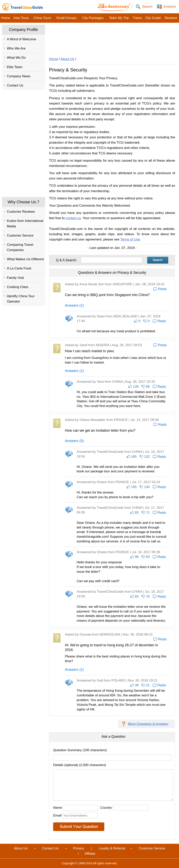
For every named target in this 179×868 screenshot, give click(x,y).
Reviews (171, 18)
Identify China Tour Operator (21, 299)
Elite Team (15, 67)
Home (6, 18)
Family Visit (15, 278)
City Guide (153, 18)
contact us (73, 218)
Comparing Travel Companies (20, 247)
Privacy (79, 848)
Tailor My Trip (119, 18)
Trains (137, 18)
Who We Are (16, 48)
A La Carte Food (19, 268)
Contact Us (15, 85)
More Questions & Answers (148, 724)
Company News (19, 76)
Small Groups (66, 18)
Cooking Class (18, 287)
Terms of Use (130, 239)
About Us (67, 59)
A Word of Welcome (22, 39)
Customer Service (20, 235)
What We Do (16, 58)
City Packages (93, 18)
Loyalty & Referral (112, 848)
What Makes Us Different (25, 259)
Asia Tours (21, 18)
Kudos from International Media (25, 223)
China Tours (42, 18)
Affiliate (90, 854)
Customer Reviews (21, 212)
